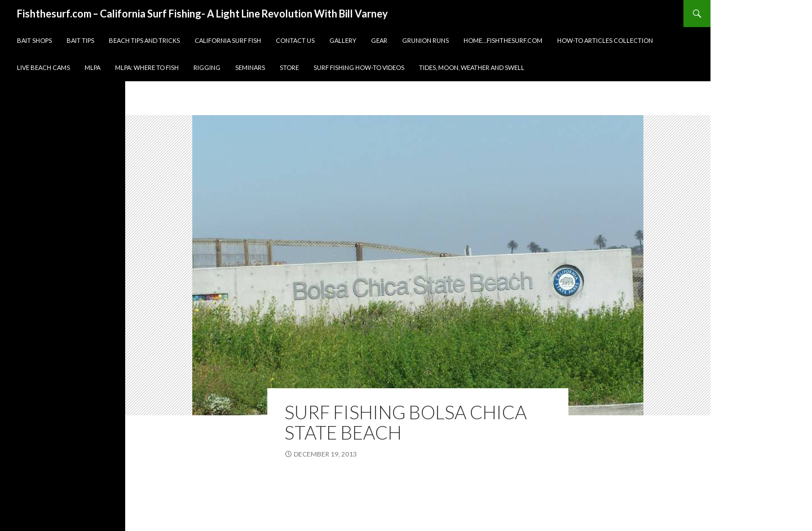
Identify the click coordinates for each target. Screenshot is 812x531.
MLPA (92, 67)
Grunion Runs (425, 40)
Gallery (343, 40)
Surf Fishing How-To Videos (359, 67)
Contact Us (295, 40)
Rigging (207, 67)
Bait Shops (34, 40)
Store (289, 67)
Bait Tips (80, 40)
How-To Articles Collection (605, 40)
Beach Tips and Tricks (144, 40)
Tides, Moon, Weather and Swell (472, 67)
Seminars (250, 67)
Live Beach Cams (43, 67)
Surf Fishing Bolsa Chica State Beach (405, 422)
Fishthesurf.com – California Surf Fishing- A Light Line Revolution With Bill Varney (202, 14)
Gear (379, 40)
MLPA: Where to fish (147, 67)
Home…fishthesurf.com (503, 40)
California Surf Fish (228, 40)
